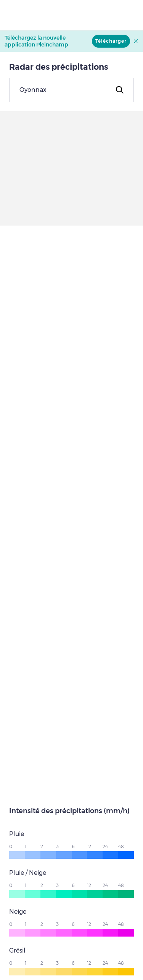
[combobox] (71, 90)
